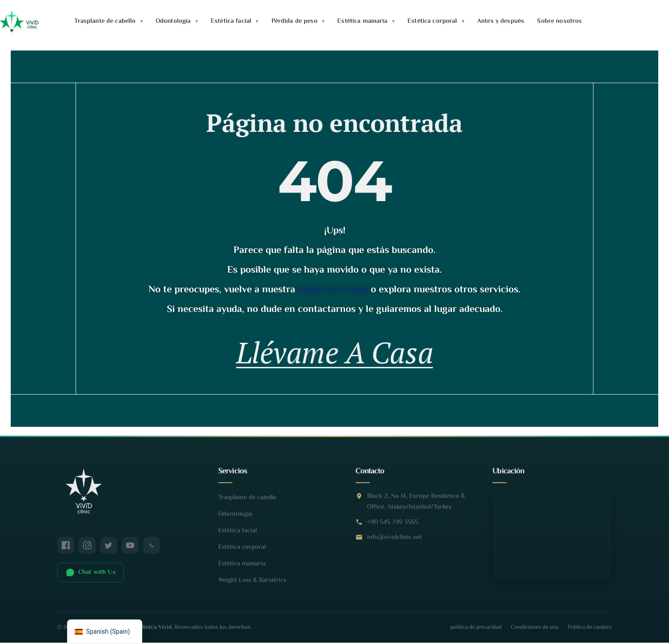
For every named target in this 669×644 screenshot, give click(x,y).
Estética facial (234, 21)
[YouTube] (130, 550)
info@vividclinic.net (395, 542)
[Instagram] (87, 550)
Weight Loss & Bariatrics (252, 585)
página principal (333, 290)
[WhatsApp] (152, 550)
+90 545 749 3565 (393, 527)
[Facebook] (66, 550)
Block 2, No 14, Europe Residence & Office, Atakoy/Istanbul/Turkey (416, 506)
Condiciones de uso (535, 632)
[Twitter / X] (109, 550)
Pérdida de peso (298, 21)
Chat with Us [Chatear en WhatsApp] (91, 577)
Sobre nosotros (559, 21)
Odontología (177, 21)
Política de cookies (590, 632)
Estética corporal (436, 21)
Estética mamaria (366, 21)
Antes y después (501, 21)
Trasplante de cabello (108, 21)
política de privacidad (476, 632)
